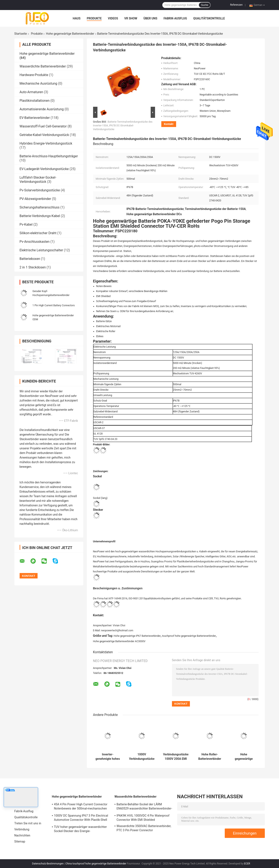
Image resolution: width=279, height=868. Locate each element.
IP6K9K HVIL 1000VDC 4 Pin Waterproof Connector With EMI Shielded (143, 818)
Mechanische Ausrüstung (39, 83)
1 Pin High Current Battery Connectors (54, 305)
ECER (247, 864)
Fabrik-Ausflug (175, 18)
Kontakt (169, 124)
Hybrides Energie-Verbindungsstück (46, 143)
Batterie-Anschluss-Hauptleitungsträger (49, 156)
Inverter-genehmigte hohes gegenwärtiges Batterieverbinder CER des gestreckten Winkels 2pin (108, 757)
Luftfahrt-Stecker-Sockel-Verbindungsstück (38, 180)
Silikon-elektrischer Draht (38, 233)
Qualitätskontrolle (209, 18)
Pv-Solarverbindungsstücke (40, 190)
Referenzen (236, 5)
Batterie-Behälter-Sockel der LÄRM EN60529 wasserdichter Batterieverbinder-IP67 (144, 807)
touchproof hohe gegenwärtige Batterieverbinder (189, 636)
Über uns (150, 18)
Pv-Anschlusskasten (35, 242)
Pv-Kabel (26, 224)
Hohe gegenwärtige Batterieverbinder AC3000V (119, 641)
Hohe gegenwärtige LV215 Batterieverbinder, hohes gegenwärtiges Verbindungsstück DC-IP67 (244, 757)
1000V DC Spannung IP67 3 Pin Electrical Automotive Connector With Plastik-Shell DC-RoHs (81, 818)
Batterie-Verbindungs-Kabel (40, 216)
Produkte (94, 18)
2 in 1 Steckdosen (33, 267)
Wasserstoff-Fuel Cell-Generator (43, 126)
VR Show (131, 18)
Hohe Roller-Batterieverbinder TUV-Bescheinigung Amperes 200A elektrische (210, 757)
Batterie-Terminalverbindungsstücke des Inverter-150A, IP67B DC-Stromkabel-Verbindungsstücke (123, 126)
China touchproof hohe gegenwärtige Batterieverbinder (96, 864)
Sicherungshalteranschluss (40, 207)
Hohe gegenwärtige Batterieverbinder (70, 34)
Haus (77, 18)
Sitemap (20, 841)
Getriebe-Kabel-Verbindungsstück (44, 135)
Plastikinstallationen (35, 101)
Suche (205, 5)
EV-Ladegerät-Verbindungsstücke (44, 169)
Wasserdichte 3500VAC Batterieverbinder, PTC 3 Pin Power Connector (144, 828)
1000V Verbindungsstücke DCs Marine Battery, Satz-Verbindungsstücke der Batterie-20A (142, 757)
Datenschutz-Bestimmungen (48, 864)
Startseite (21, 34)
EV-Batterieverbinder (35, 118)
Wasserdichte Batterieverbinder (43, 66)
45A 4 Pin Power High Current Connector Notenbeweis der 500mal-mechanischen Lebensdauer (81, 807)
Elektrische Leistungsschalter (41, 250)
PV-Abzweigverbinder (35, 199)
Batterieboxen (30, 259)
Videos (113, 18)
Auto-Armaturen (31, 92)
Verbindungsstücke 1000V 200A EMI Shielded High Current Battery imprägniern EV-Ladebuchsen (176, 757)
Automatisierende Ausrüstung (42, 109)
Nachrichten (22, 835)
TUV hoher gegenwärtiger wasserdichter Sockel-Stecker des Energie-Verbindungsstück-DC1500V (80, 830)
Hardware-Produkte (34, 75)
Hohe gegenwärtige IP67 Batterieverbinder (137, 636)
